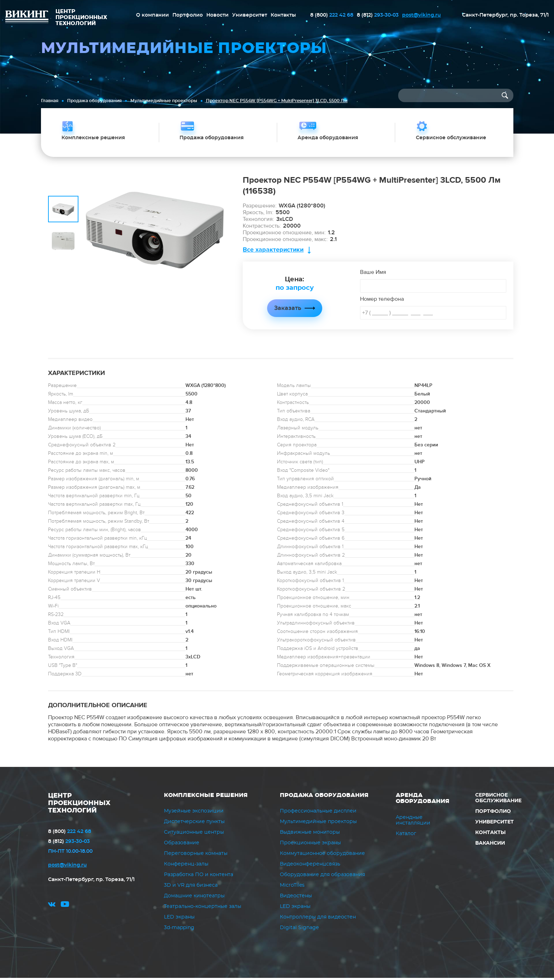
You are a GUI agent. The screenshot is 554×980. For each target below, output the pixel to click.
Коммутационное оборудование (322, 856)
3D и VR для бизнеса (191, 887)
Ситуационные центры (194, 834)
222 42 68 (332, 15)
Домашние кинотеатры (194, 898)
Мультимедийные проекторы (164, 101)
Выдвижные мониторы (310, 834)
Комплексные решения (206, 797)
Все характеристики (273, 251)
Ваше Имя (373, 274)
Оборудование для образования (322, 877)
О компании (152, 15)
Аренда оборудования (423, 800)
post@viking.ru (422, 15)
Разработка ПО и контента (199, 877)
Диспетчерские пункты (194, 824)
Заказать (288, 310)
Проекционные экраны (310, 845)
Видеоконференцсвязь (310, 866)
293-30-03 (378, 15)
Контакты (283, 15)
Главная (50, 101)
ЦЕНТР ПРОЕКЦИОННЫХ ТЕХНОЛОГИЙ (79, 805)
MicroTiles (292, 887)
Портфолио (188, 15)
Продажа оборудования (94, 101)
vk (52, 907)
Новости (217, 15)
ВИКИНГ (27, 18)
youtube (65, 907)
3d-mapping (179, 930)
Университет (250, 15)
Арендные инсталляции (413, 822)
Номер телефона (382, 301)
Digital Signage (299, 930)
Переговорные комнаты (196, 856)
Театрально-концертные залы (203, 909)
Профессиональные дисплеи (318, 813)
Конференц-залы (186, 866)
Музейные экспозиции (194, 813)
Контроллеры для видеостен (318, 919)
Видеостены (296, 898)
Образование (182, 845)
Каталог (406, 835)
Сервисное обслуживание (498, 800)
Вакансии (490, 845)
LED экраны (179, 919)
